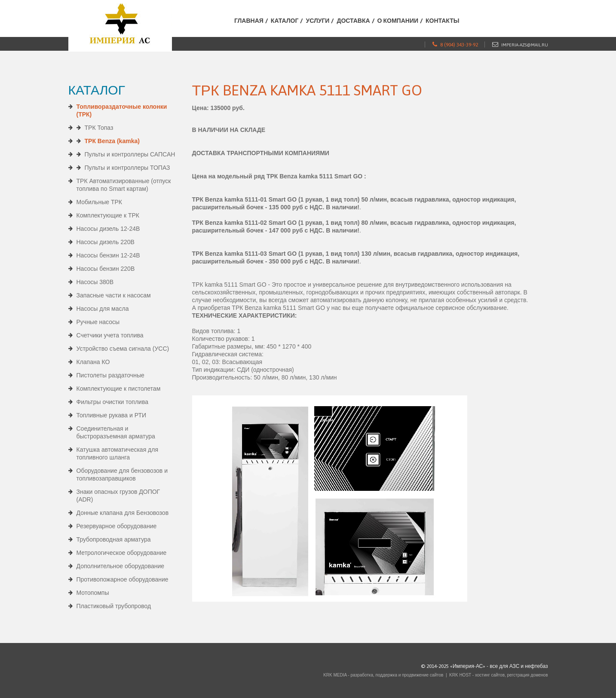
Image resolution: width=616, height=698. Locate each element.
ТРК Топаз (99, 128)
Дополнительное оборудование (121, 566)
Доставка (353, 21)
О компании (398, 21)
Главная (249, 21)
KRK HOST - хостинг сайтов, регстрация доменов (498, 675)
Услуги (317, 21)
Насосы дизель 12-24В (108, 229)
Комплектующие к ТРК (108, 215)
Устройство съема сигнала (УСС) (123, 349)
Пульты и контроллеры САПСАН (130, 154)
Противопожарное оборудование (123, 579)
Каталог (285, 21)
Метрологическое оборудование (122, 553)
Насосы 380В (95, 282)
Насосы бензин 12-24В (108, 255)
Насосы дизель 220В (106, 242)
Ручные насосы (98, 322)
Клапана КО (93, 362)
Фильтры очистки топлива (113, 402)
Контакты (442, 21)
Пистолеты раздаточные (110, 375)
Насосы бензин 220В (106, 269)
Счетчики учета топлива (110, 335)
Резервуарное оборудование (117, 526)
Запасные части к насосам (114, 295)
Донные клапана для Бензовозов (123, 513)
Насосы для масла (103, 309)
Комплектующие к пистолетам (119, 389)
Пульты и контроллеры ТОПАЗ (127, 168)
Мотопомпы (93, 593)
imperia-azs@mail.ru (525, 45)
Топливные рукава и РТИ (112, 415)
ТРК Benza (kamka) (112, 141)
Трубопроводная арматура (114, 539)
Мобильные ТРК (99, 202)
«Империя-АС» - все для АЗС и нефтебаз (499, 666)
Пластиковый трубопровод (114, 606)
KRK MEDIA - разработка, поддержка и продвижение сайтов (383, 675)
